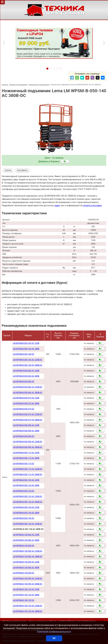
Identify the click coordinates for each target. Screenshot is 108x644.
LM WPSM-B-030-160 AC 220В (26, 343)
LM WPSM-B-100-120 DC (24, 600)
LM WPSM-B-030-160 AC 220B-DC (28, 360)
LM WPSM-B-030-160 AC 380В (26, 349)
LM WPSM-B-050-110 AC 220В (26, 453)
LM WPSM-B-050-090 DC (24, 436)
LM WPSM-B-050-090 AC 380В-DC (28, 447)
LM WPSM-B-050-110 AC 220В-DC (28, 469)
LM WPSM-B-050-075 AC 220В (26, 398)
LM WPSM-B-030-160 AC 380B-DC (28, 365)
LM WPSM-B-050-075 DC (24, 409)
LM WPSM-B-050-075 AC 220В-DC (28, 414)
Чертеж (8, 170)
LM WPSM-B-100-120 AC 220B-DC (28, 606)
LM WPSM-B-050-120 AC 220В (26, 480)
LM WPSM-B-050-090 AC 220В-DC (28, 442)
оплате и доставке (92, 205)
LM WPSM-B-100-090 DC (24, 573)
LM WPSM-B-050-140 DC (24, 518)
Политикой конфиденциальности (54, 632)
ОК (54, 638)
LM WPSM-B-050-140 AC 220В (26, 507)
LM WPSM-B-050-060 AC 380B (26, 376)
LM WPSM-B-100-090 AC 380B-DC (28, 584)
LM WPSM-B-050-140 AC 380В (26, 513)
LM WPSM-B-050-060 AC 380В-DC (28, 393)
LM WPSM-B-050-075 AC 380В (26, 404)
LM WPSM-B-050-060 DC (24, 382)
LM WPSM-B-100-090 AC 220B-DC (28, 579)
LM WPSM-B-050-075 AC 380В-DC (28, 420)
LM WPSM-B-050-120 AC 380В (26, 485)
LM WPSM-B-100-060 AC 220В (26, 535)
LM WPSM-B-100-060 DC (24, 546)
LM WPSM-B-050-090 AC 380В (26, 431)
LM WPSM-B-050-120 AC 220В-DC (28, 497)
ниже (57, 205)
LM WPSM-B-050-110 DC (24, 464)
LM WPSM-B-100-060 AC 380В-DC (28, 557)
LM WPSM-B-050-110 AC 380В (26, 458)
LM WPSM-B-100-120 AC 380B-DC (28, 611)
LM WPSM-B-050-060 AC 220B (26, 371)
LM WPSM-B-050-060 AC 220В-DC (28, 387)
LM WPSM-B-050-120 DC (24, 491)
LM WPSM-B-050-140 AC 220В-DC (28, 524)
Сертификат (22, 170)
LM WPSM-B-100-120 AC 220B (26, 589)
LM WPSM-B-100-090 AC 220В (26, 562)
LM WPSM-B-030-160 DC (24, 354)
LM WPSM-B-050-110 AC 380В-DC (28, 475)
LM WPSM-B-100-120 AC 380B (26, 595)
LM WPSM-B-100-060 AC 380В (26, 540)
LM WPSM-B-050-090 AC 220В (26, 425)
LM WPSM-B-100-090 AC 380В (26, 568)
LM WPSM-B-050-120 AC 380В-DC (28, 502)
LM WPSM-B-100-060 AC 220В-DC (28, 551)
